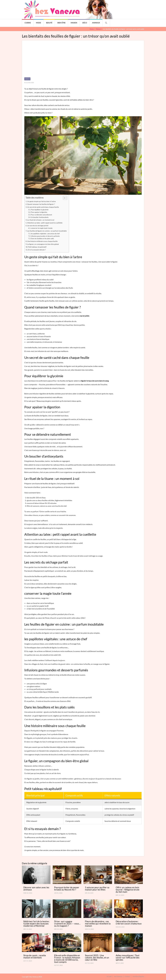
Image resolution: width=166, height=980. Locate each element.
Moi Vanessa (118, 976)
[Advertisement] (83, 60)
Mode (38, 23)
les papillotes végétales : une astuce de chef (45, 234)
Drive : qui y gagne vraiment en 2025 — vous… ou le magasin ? (67, 924)
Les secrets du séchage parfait (38, 226)
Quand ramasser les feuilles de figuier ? (41, 204)
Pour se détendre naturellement (41, 215)
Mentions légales (138, 976)
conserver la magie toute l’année (42, 228)
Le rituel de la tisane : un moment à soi (41, 220)
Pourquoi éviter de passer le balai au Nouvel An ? (67, 888)
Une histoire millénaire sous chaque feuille (42, 241)
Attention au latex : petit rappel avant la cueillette (45, 223)
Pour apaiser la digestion (39, 212)
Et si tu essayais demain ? (37, 250)
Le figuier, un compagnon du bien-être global (43, 244)
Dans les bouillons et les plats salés (42, 239)
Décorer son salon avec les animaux (36, 888)
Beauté (49, 23)
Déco (85, 23)
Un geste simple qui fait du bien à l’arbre (41, 201)
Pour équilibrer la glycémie (40, 210)
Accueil (109, 976)
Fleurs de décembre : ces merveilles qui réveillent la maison (98, 924)
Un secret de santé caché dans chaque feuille (43, 207)
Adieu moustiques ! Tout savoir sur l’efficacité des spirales (128, 958)
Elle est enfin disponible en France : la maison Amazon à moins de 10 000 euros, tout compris (67, 959)
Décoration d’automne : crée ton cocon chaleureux (129, 922)
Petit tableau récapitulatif (37, 247)
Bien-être (61, 23)
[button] (106, 23)
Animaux (96, 23)
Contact (127, 976)
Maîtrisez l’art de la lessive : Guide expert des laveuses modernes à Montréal (37, 924)
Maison (74, 23)
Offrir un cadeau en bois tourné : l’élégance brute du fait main (128, 890)
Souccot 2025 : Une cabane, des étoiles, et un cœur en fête (97, 958)
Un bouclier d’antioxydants (40, 217)
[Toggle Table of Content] (64, 198)
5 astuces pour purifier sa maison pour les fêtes (97, 888)
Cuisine (28, 23)
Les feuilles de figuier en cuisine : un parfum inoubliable (47, 231)
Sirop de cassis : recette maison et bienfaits (35, 956)
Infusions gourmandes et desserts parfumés (45, 236)
